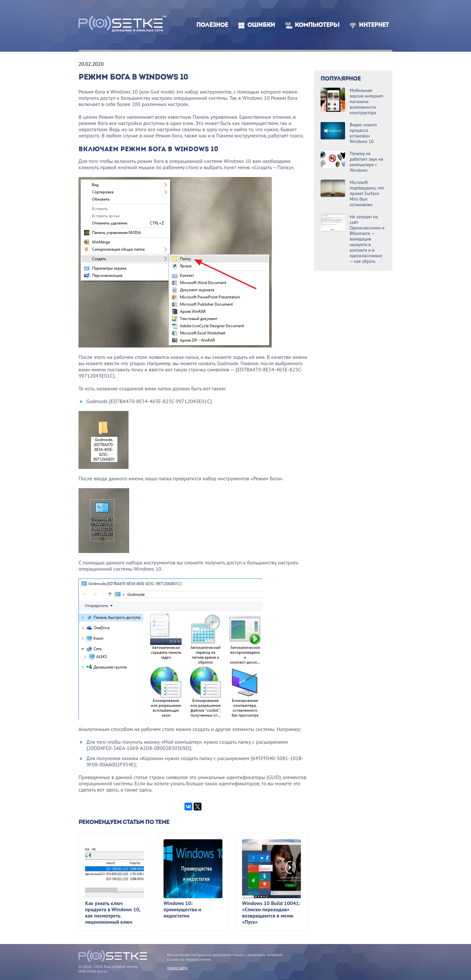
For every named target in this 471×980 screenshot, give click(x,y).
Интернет (374, 25)
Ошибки (261, 25)
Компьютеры (317, 25)
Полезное (212, 25)
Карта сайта (177, 968)
